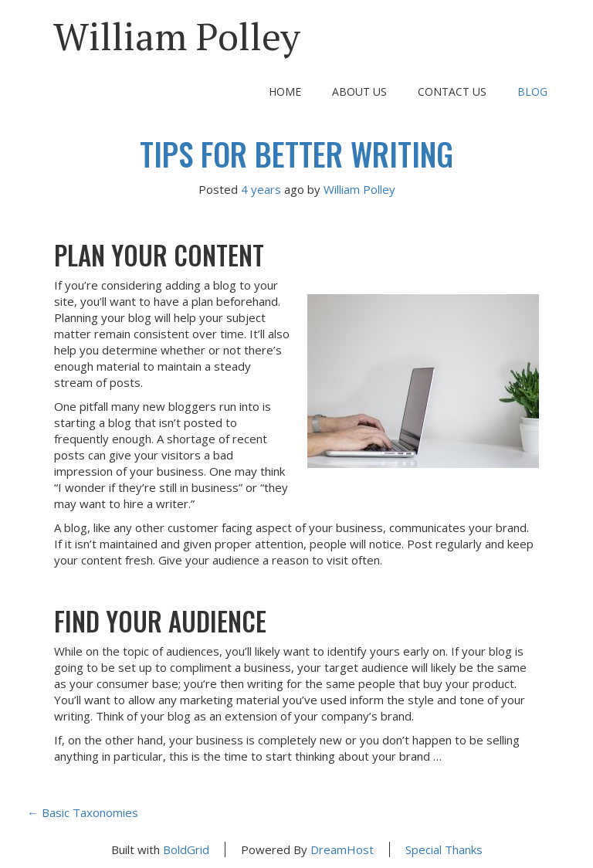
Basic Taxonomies (83, 812)
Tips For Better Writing (296, 154)
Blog (532, 92)
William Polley (177, 36)
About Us (359, 92)
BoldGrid (186, 849)
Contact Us (452, 92)
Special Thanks (444, 849)
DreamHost (342, 849)
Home (285, 92)
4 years (261, 189)
